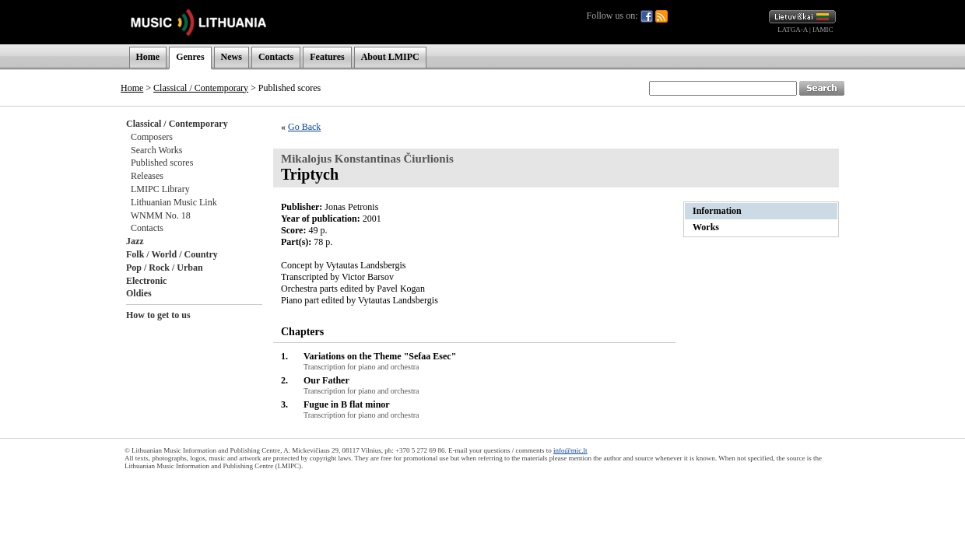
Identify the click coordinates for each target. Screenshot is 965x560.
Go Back (304, 127)
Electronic (146, 281)
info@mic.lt (570, 450)
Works (706, 227)
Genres (190, 57)
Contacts (276, 57)
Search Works (156, 150)
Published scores (162, 163)
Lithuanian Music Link (174, 202)
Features (327, 57)
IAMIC (823, 30)
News (232, 57)
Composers (152, 137)
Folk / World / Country (172, 254)
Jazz (135, 241)
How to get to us (158, 315)
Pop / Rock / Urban (165, 268)
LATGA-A (793, 30)
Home (148, 57)
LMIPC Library (160, 189)
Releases (147, 176)
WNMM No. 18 (161, 215)
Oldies (139, 293)
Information (717, 211)
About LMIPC (390, 57)
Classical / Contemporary (201, 88)
